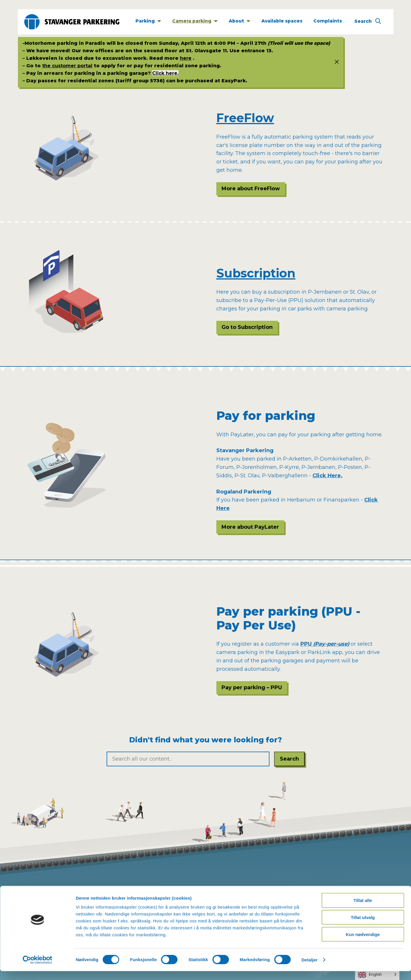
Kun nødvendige (363, 943)
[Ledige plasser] (282, 22)
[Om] (240, 22)
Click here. (165, 73)
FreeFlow (245, 118)
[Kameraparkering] (195, 22)
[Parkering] (148, 22)
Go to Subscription (247, 327)
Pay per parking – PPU (252, 688)
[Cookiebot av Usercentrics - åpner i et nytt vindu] (37, 969)
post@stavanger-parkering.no (254, 890)
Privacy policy (45, 890)
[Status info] (334, 62)
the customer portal (67, 66)
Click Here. (328, 476)
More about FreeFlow (251, 189)
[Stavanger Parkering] (72, 22)
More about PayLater (250, 527)
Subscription (256, 273)
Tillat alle (363, 909)
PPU (325, 644)
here (186, 58)
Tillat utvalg (363, 926)
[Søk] (368, 22)
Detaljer (310, 969)
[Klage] (328, 22)
